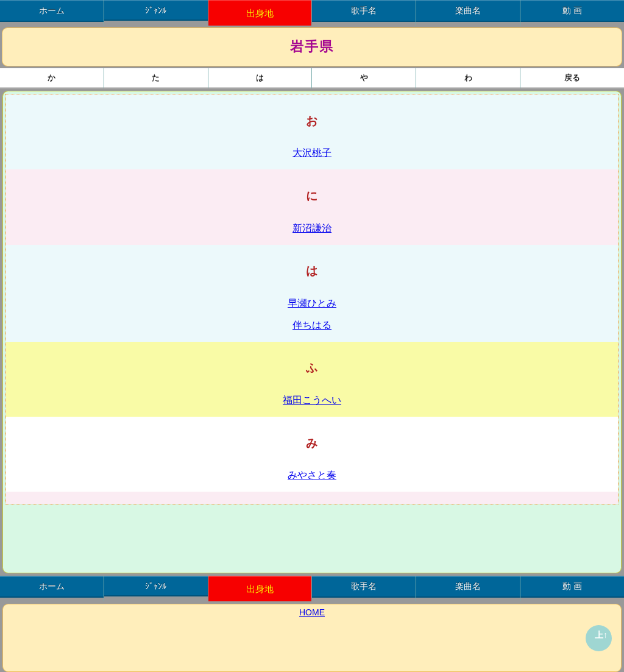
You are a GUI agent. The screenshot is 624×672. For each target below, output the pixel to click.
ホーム (52, 10)
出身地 (260, 13)
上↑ (601, 635)
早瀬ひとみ (312, 303)
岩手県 (312, 47)
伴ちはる (312, 325)
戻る (572, 78)
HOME (312, 612)
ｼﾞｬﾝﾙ (156, 10)
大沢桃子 (312, 152)
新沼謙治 (312, 228)
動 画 (572, 10)
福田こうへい (312, 400)
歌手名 (364, 10)
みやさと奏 (312, 475)
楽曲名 (468, 10)
